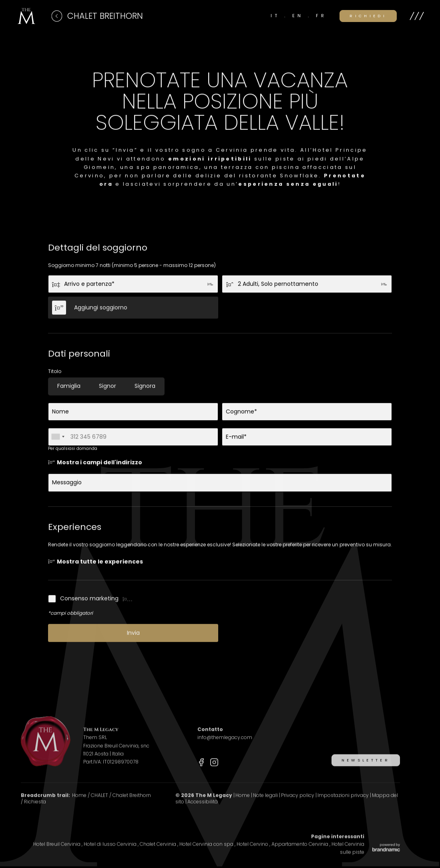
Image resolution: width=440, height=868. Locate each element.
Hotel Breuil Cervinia (57, 851)
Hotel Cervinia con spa (207, 851)
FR (321, 16)
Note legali (266, 803)
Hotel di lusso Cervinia (111, 851)
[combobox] (58, 439)
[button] (417, 16)
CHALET (100, 803)
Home (80, 803)
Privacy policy (298, 803)
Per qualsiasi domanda (73, 451)
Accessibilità (203, 809)
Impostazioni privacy (344, 803)
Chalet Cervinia (159, 851)
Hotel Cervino (253, 851)
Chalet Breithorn (132, 803)
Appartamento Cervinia (300, 851)
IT (277, 16)
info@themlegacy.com (225, 745)
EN (300, 16)
